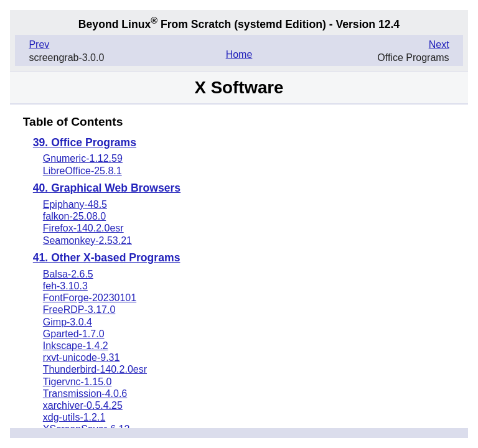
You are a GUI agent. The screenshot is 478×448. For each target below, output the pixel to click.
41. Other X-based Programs (107, 258)
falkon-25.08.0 (74, 216)
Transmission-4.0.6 (85, 394)
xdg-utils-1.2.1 (74, 417)
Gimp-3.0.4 (68, 322)
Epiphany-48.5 (75, 204)
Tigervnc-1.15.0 (77, 382)
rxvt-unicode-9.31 (82, 357)
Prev (39, 44)
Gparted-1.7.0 (74, 334)
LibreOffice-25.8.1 (82, 171)
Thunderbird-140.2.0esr (95, 369)
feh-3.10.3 (65, 286)
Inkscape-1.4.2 (76, 346)
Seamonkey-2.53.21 (87, 240)
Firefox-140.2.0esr (83, 228)
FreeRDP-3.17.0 (79, 310)
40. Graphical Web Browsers (107, 189)
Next (439, 44)
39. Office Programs (85, 143)
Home (239, 54)
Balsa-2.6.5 (68, 274)
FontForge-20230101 (90, 298)
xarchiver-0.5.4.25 (83, 405)
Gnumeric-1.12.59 (83, 158)
